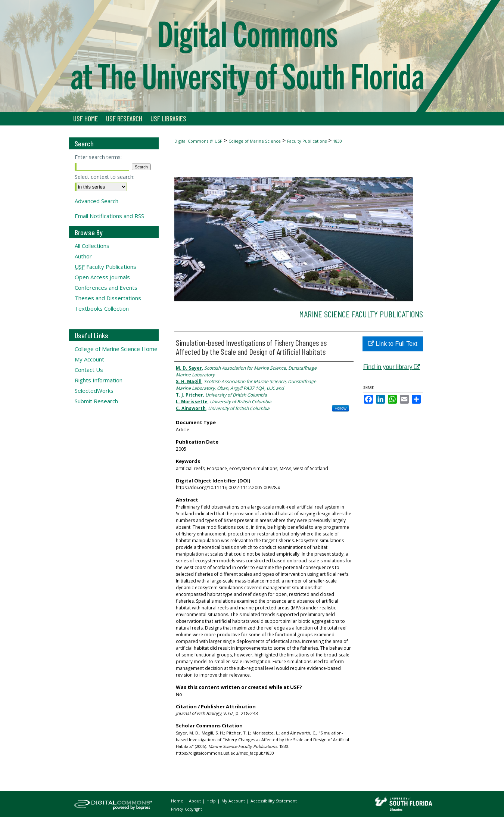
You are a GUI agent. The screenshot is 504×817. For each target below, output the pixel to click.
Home (178, 801)
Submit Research (96, 401)
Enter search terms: (98, 157)
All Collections (92, 246)
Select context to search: (105, 177)
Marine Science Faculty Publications (361, 314)
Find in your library (392, 367)
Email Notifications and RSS (109, 216)
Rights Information (99, 380)
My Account (89, 359)
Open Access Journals (102, 277)
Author (83, 256)
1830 (337, 141)
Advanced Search (97, 201)
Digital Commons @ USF (198, 141)
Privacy (178, 809)
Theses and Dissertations (108, 298)
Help (212, 801)
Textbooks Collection (102, 308)
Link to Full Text (393, 344)
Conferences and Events (106, 288)
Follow (340, 408)
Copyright (193, 809)
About (195, 801)
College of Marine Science (255, 141)
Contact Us (89, 370)
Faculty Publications (307, 141)
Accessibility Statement (274, 801)
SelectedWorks (94, 391)
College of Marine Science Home (116, 349)
